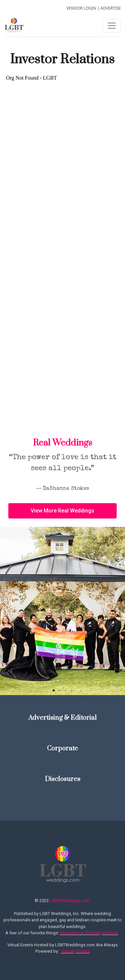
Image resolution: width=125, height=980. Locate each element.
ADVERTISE (111, 8)
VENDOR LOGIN (81, 8)
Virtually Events (75, 951)
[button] (54, 690)
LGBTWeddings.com (70, 901)
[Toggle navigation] (112, 26)
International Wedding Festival (89, 933)
